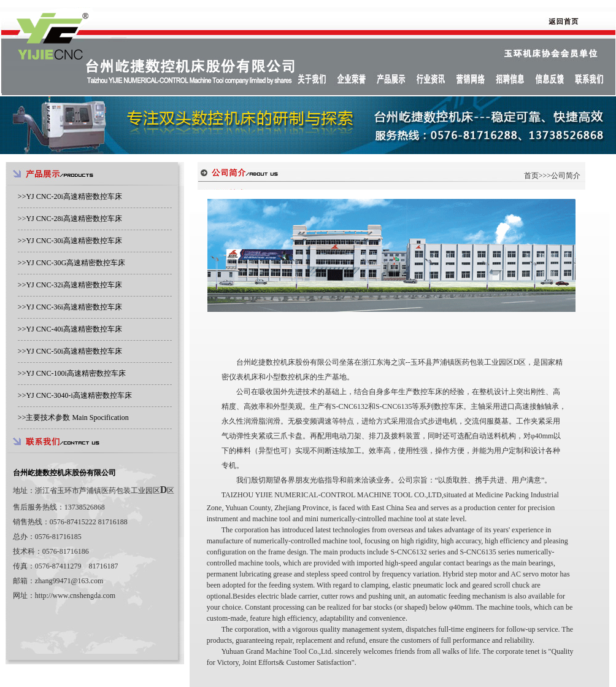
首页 (531, 176)
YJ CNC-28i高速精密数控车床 (74, 219)
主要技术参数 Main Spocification (77, 417)
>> (70, 196)
